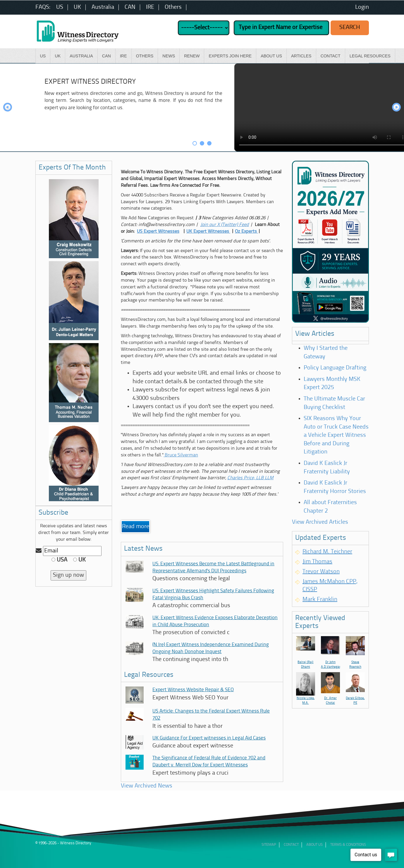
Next (396, 107)
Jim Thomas (317, 562)
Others (173, 7)
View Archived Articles (320, 522)
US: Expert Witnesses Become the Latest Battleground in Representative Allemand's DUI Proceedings (213, 567)
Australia (103, 7)
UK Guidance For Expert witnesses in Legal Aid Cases (209, 738)
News (169, 56)
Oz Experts (246, 232)
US (60, 7)
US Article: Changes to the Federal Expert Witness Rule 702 (211, 715)
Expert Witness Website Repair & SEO (193, 690)
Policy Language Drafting (335, 368)
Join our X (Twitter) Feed (225, 225)
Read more (136, 527)
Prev (8, 107)
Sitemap (269, 845)
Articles (301, 56)
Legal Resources (370, 56)
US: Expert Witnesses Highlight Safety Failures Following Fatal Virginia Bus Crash (213, 594)
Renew (192, 56)
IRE (150, 7)
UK (77, 7)
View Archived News (147, 786)
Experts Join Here (230, 56)
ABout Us (314, 845)
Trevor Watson (321, 572)
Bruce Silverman (181, 455)
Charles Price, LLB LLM (250, 478)
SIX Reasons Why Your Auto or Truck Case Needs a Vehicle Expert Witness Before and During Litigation (336, 435)
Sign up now (68, 575)
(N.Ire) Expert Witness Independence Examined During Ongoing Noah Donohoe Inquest (211, 648)
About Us (271, 56)
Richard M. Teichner (327, 552)
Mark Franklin (320, 600)
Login (362, 7)
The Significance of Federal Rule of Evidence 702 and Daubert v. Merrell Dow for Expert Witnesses (209, 762)
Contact (331, 56)
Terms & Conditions (348, 845)
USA (59, 560)
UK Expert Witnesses (208, 232)
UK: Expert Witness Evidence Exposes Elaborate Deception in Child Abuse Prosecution (215, 621)
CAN (130, 7)
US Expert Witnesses (158, 232)
